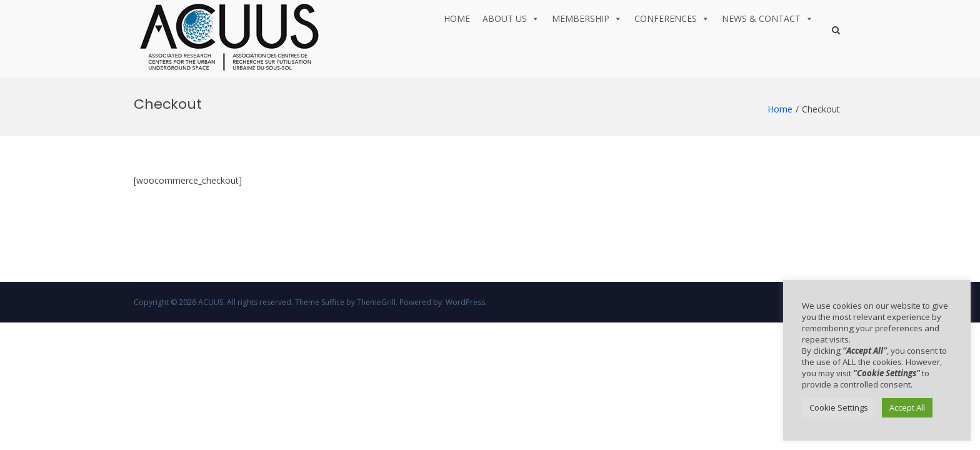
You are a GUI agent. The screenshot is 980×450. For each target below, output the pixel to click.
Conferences (672, 19)
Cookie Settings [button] (839, 407)
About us (511, 19)
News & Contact (767, 19)
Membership (587, 19)
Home (457, 18)
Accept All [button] (907, 407)
